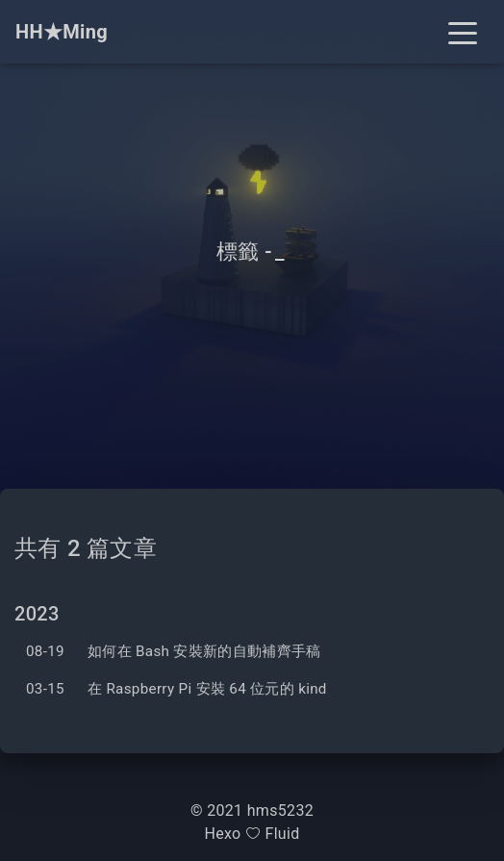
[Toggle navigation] (463, 32)
